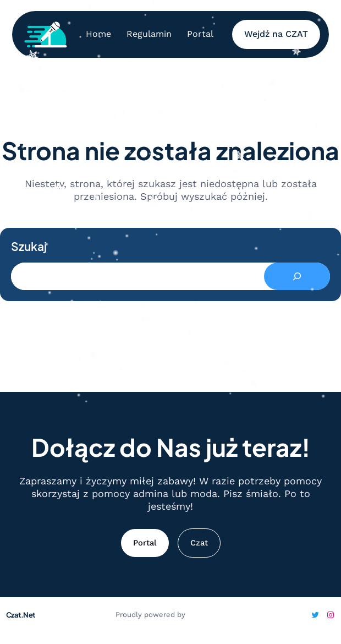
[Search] (297, 276)
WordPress (207, 615)
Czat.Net (21, 615)
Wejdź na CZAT (276, 34)
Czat (199, 543)
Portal (145, 543)
